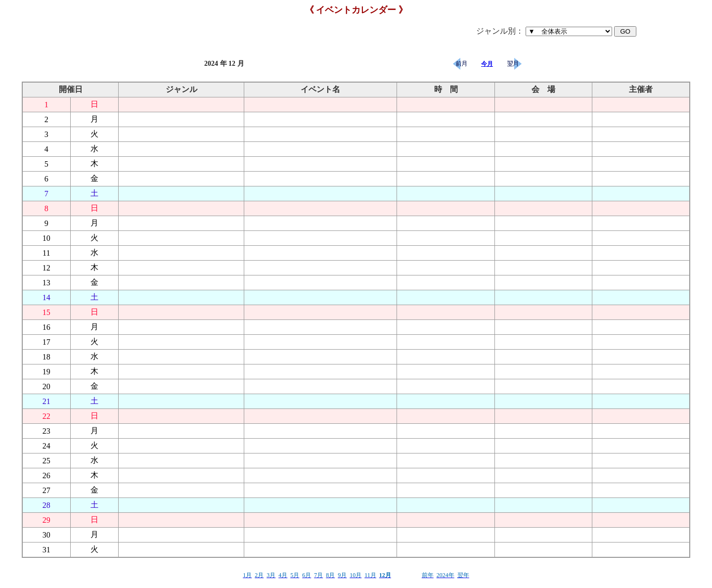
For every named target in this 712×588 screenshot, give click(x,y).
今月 (487, 64)
